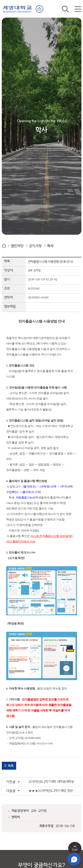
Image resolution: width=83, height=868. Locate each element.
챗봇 (74, 859)
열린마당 (17, 246)
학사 (50, 246)
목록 (11, 766)
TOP (75, 850)
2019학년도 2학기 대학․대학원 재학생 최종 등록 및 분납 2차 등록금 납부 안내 (53, 782)
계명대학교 (17, 8)
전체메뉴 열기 (78, 9)
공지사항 (35, 246)
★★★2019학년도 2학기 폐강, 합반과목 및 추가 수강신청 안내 (53, 791)
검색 (65, 9)
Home (4, 246)
